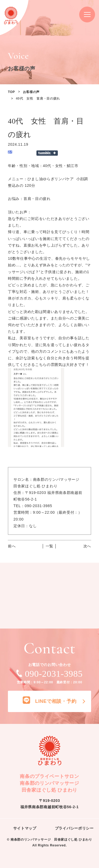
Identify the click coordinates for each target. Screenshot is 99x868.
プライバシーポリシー (74, 828)
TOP (11, 92)
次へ (87, 546)
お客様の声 (31, 92)
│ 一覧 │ (49, 546)
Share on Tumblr (47, 153)
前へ (12, 546)
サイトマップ (25, 828)
